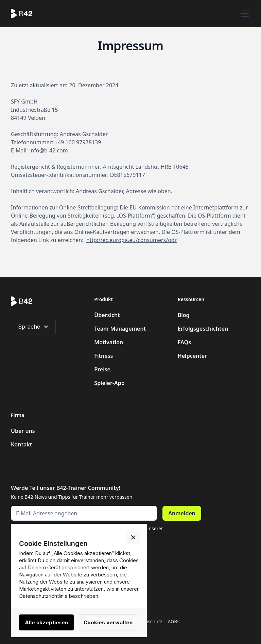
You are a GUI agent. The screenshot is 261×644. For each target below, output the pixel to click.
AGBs (174, 621)
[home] (25, 14)
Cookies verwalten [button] (108, 622)
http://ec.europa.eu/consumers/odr (132, 240)
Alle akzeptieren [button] (46, 622)
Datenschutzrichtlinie (43, 596)
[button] (243, 14)
